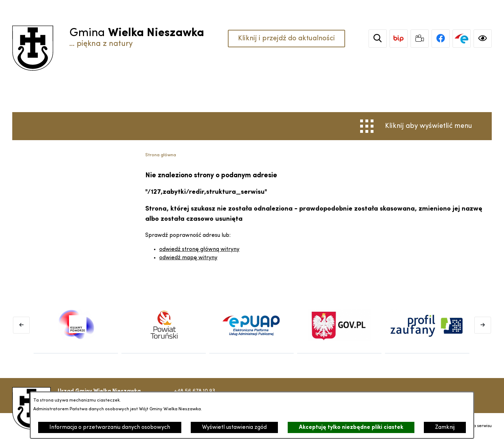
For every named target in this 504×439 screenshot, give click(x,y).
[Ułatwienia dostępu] (483, 39)
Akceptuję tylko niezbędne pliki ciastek (351, 427)
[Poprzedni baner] (21, 325)
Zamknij (445, 427)
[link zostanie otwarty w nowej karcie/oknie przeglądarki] (399, 39)
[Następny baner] (483, 325)
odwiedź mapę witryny (188, 258)
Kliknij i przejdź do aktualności (286, 39)
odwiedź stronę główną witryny (199, 249)
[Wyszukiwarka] (378, 39)
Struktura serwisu (475, 426)
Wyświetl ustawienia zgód (234, 427)
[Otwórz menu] (416, 126)
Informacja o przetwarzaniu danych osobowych (110, 427)
